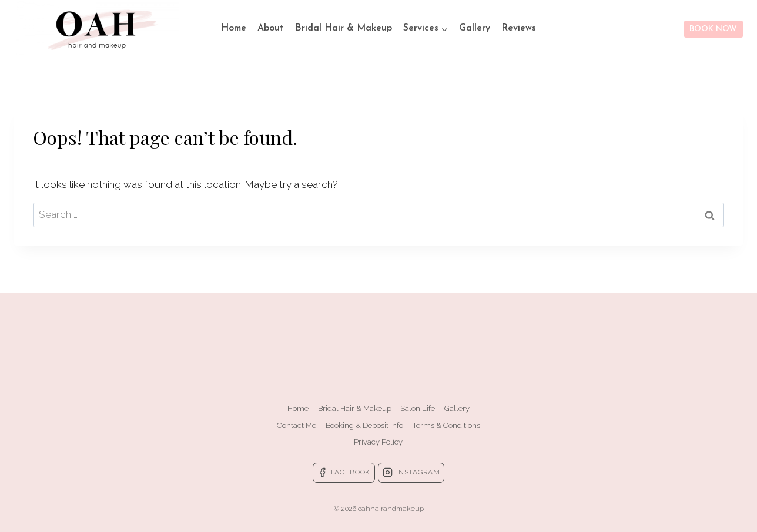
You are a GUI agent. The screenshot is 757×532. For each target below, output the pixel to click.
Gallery (475, 28)
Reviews (519, 28)
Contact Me (297, 425)
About (271, 28)
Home (234, 28)
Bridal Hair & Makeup (344, 28)
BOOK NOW (713, 29)
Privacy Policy (378, 442)
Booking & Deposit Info (364, 425)
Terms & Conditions (446, 425)
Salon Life (418, 408)
